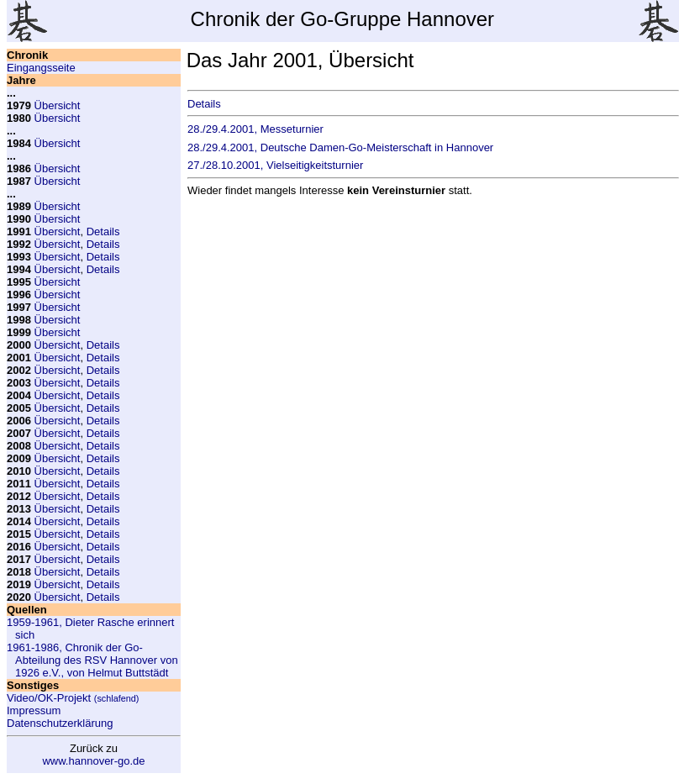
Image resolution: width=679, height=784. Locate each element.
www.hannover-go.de (93, 761)
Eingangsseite (41, 68)
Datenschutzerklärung (60, 723)
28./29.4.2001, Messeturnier (255, 129)
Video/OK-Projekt (73, 698)
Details (103, 232)
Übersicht (58, 105)
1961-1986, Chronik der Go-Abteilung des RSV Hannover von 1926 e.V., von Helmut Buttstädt (92, 660)
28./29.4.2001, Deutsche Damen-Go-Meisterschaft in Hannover (340, 147)
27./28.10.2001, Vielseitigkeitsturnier (275, 165)
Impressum (34, 710)
